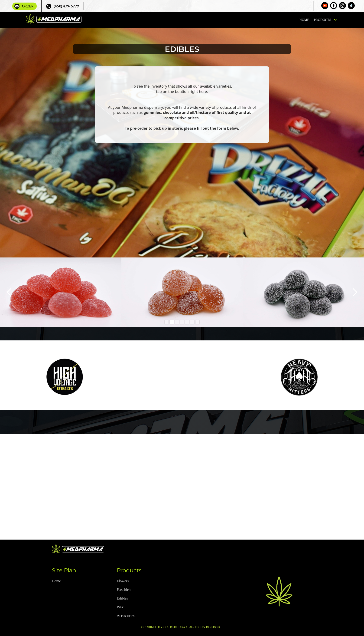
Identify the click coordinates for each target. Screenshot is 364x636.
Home (304, 20)
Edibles (122, 598)
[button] (325, 20)
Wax (120, 607)
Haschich (124, 590)
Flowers (123, 581)
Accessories (126, 616)
